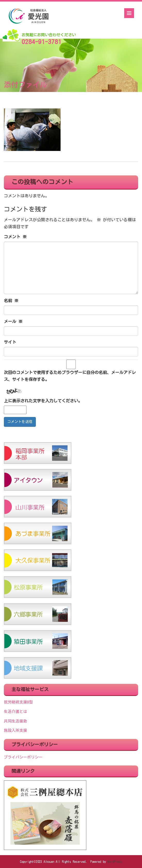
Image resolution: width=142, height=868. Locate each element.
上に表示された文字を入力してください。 (43, 401)
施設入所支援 (15, 730)
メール (13, 321)
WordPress (115, 862)
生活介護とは (15, 712)
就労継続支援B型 (18, 702)
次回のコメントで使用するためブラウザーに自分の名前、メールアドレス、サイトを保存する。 (70, 376)
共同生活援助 (15, 721)
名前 (11, 301)
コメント (15, 237)
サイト (10, 342)
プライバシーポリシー (23, 757)
